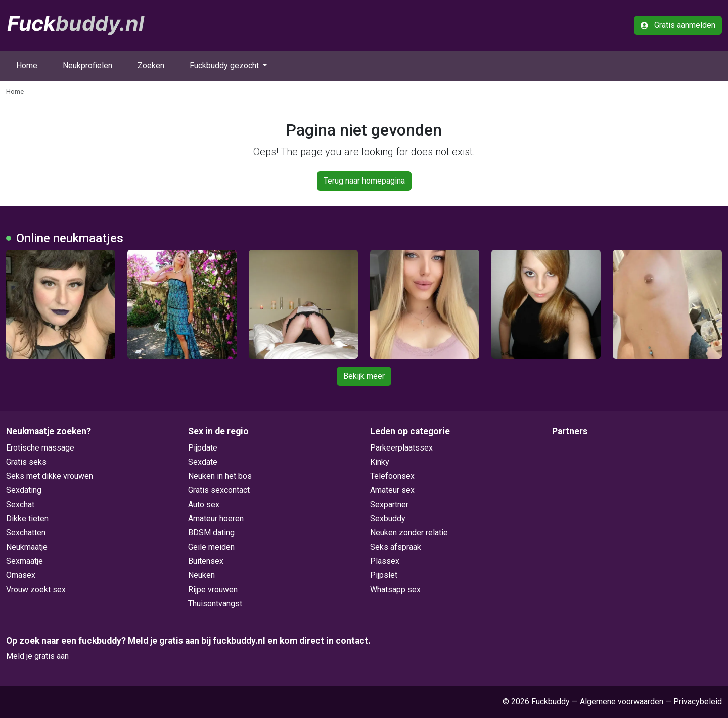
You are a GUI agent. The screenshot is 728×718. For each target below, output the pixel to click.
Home (27, 65)
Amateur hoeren (216, 519)
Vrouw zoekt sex (36, 589)
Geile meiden (211, 547)
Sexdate (203, 462)
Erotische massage (40, 448)
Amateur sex (392, 490)
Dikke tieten (27, 519)
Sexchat (20, 504)
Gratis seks (26, 462)
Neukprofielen (87, 65)
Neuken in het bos (220, 476)
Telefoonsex (392, 476)
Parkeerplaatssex (401, 448)
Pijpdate (203, 448)
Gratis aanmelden (678, 25)
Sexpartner (389, 504)
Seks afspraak (396, 547)
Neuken (201, 575)
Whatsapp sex (395, 589)
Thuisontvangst (215, 603)
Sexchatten (26, 533)
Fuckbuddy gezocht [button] (225, 65)
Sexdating (24, 490)
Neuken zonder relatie (409, 533)
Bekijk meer (364, 376)
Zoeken (151, 65)
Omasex (21, 575)
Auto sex (204, 504)
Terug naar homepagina (364, 181)
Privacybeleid (698, 702)
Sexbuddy (388, 519)
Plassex (385, 561)
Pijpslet (384, 575)
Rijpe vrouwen (213, 589)
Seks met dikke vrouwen (50, 476)
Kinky (380, 462)
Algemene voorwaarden (622, 702)
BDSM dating (211, 533)
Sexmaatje (25, 561)
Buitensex (206, 561)
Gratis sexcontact (219, 490)
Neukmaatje (27, 547)
